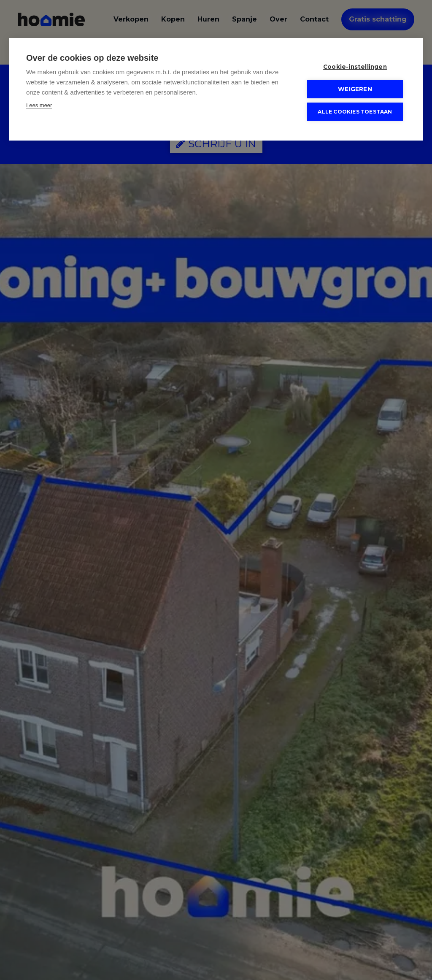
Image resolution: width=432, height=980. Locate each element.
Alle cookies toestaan (355, 111)
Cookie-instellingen (355, 67)
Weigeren (355, 89)
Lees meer (39, 105)
